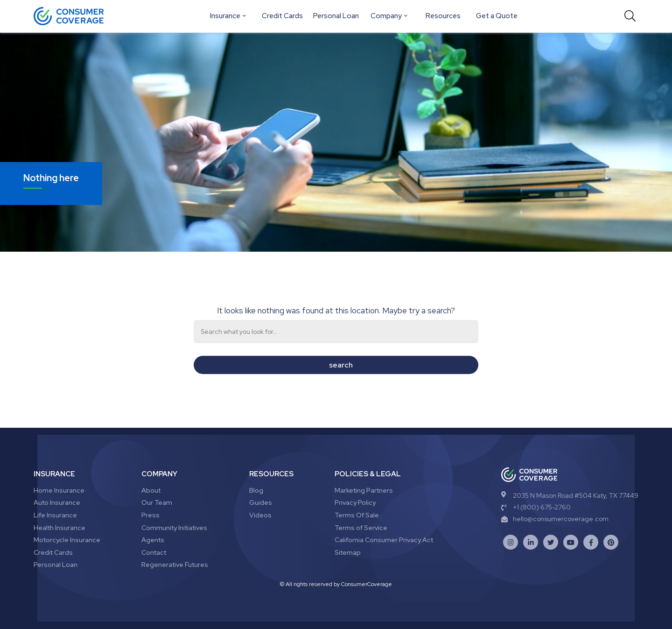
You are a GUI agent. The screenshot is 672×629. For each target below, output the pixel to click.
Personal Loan (336, 16)
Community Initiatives (174, 528)
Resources (443, 16)
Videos (260, 515)
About (151, 490)
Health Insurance (59, 528)
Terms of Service (361, 528)
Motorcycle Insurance (67, 540)
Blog (256, 490)
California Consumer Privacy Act (384, 540)
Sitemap (348, 552)
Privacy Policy (355, 502)
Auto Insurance (57, 502)
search (341, 365)
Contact (154, 552)
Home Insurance (59, 490)
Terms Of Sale (357, 515)
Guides (261, 502)
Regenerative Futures (175, 565)
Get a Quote (497, 16)
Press (150, 515)
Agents (153, 540)
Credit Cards (282, 16)
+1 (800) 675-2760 (536, 507)
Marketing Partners (364, 490)
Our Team (157, 502)
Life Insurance (55, 515)
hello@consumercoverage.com (555, 519)
